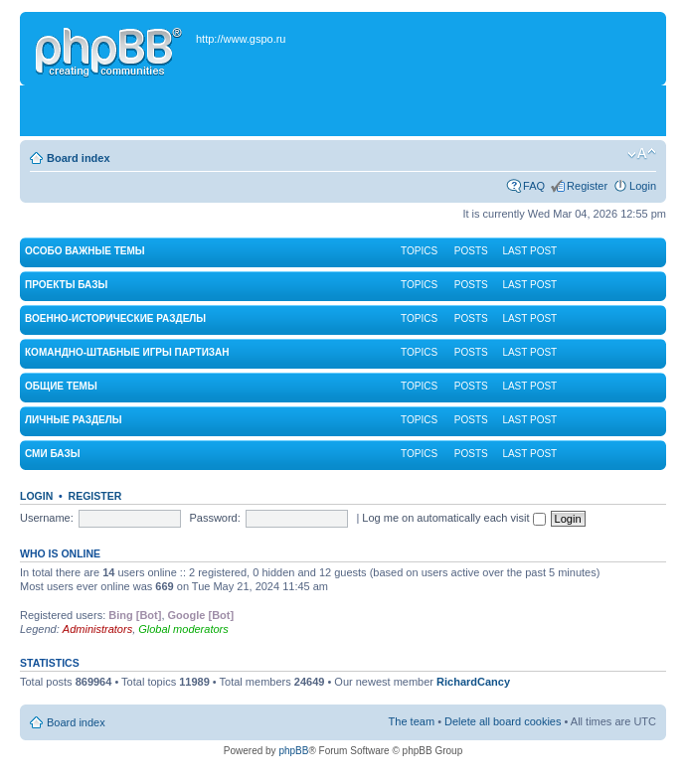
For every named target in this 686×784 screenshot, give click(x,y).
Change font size (642, 154)
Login (643, 186)
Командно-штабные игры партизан (127, 352)
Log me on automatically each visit (453, 518)
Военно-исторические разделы (115, 318)
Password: (214, 518)
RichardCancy (473, 682)
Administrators (97, 629)
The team (412, 721)
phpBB (293, 751)
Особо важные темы (85, 251)
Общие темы (61, 386)
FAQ (534, 186)
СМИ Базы (52, 454)
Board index (79, 158)
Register (587, 186)
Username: (47, 518)
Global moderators (183, 629)
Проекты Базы (66, 285)
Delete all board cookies (503, 721)
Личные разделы (74, 420)
